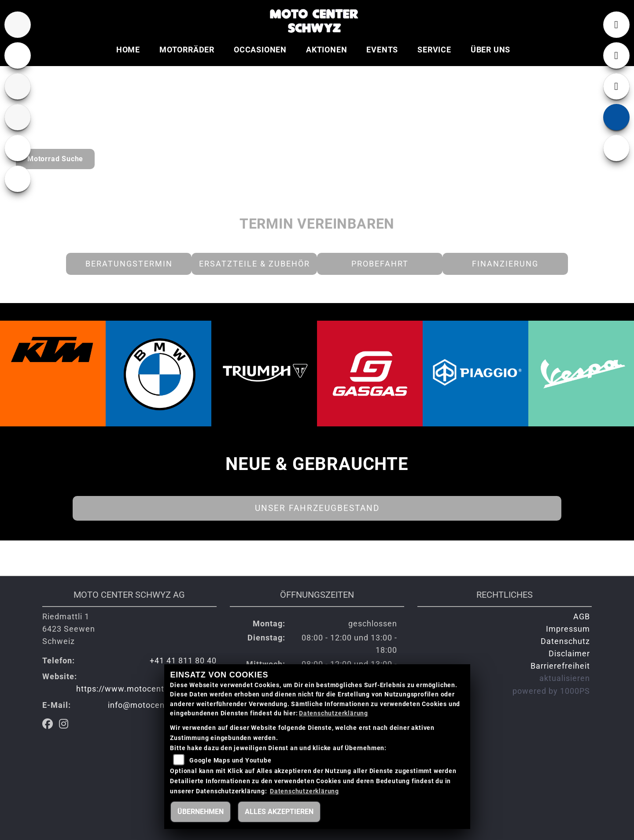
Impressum (568, 629)
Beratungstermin (129, 264)
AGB (582, 617)
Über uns (490, 50)
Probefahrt (380, 264)
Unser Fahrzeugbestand (317, 508)
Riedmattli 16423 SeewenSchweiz (69, 629)
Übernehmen (201, 812)
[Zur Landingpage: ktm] (18, 86)
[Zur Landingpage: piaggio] (18, 179)
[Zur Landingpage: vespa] (18, 148)
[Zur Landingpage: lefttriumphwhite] (18, 56)
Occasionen (260, 50)
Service (434, 50)
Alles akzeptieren (279, 812)
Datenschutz (565, 641)
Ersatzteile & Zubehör (254, 264)
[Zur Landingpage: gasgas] (18, 117)
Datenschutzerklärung (334, 713)
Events (382, 50)
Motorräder (187, 50)
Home (128, 50)
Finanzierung (505, 264)
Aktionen (326, 50)
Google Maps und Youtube (230, 760)
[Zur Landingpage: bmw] (18, 25)
